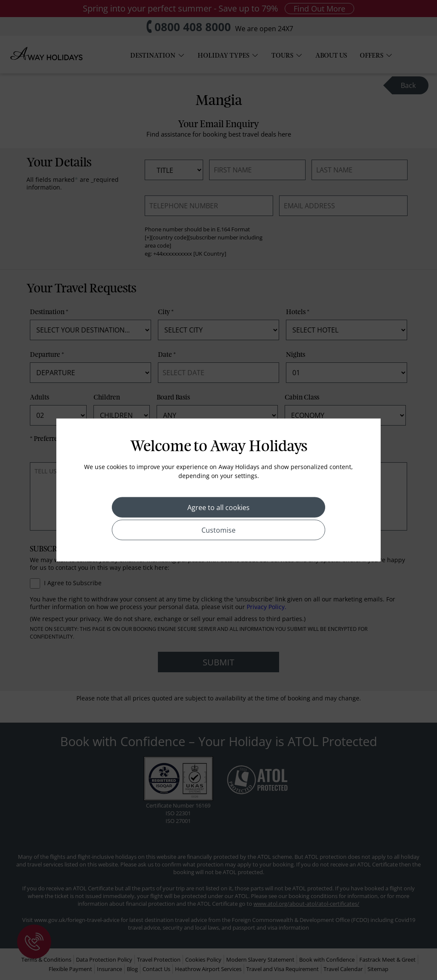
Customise (218, 530)
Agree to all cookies (218, 507)
